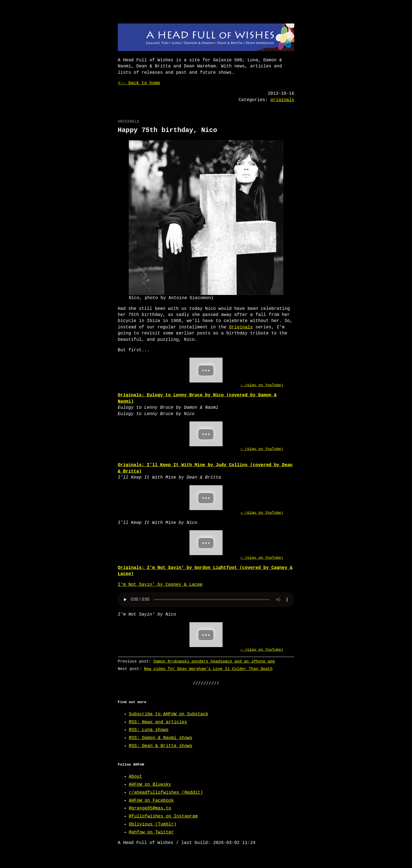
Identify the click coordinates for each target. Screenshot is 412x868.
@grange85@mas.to (150, 808)
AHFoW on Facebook (151, 801)
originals (282, 100)
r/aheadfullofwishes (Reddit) (166, 793)
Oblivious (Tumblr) (153, 824)
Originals (241, 327)
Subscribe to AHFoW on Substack (168, 714)
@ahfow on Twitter (151, 832)
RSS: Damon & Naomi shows (160, 738)
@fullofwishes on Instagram (163, 816)
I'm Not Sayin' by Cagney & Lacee (160, 585)
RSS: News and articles (158, 722)
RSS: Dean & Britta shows (160, 746)
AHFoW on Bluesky (150, 785)
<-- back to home (139, 83)
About (135, 777)
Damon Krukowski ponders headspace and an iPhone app (214, 661)
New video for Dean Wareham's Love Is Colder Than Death (208, 669)
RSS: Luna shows (149, 730)
